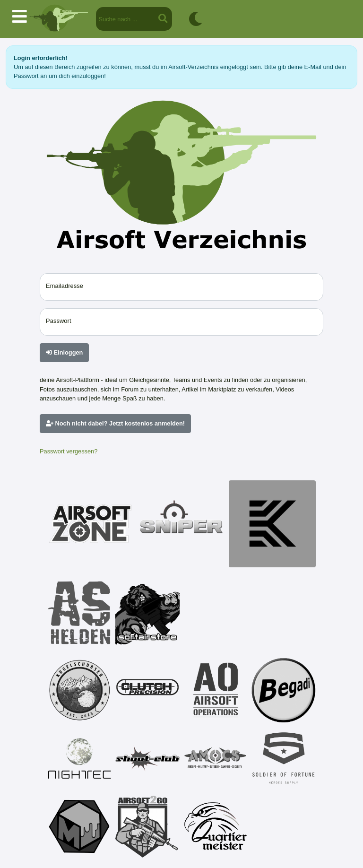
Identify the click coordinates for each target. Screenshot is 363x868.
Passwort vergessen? (69, 451)
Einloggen (64, 352)
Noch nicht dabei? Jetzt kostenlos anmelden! (115, 423)
